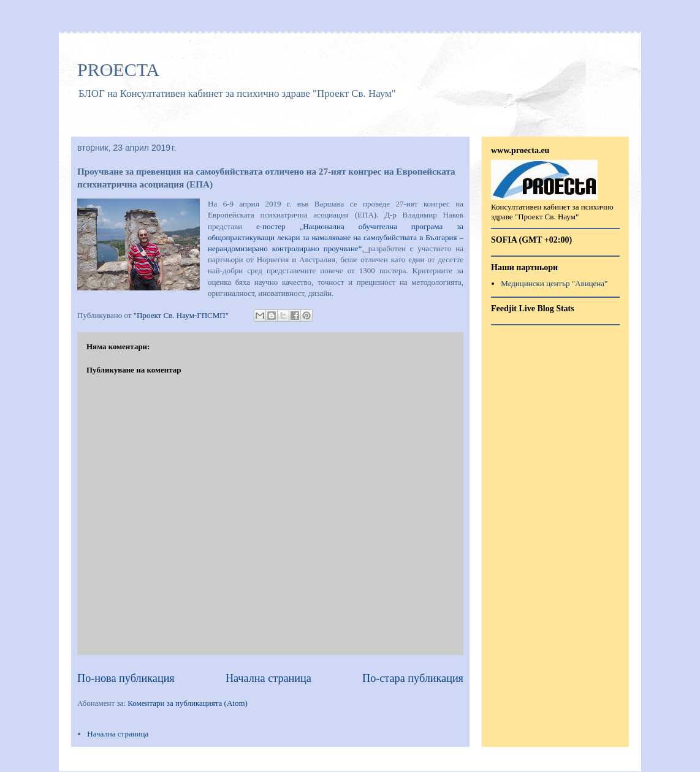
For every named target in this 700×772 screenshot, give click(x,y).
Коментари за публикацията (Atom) (188, 703)
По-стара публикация (413, 678)
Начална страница (268, 678)
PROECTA (118, 70)
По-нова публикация (126, 678)
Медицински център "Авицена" (554, 283)
